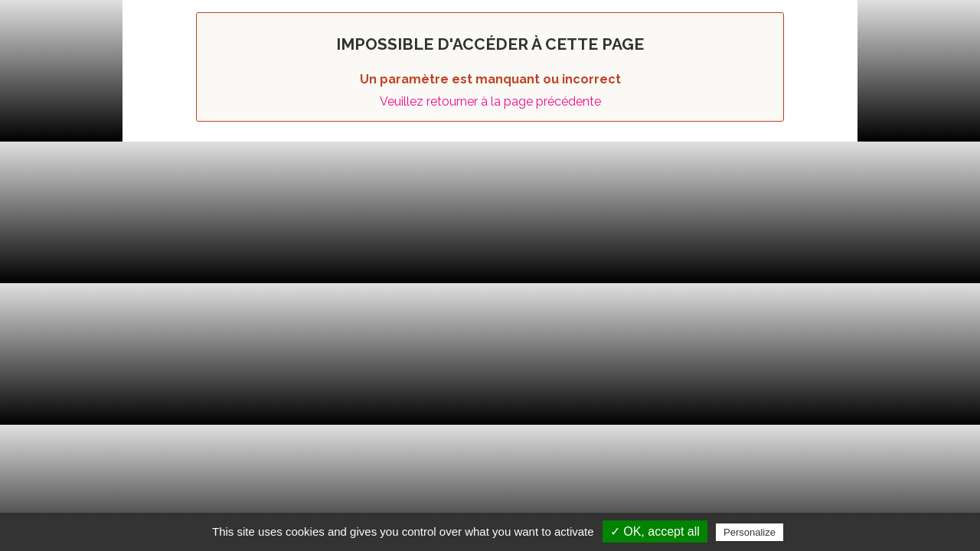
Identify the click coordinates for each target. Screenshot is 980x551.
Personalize (750, 532)
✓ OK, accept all (655, 531)
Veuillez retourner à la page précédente (490, 101)
